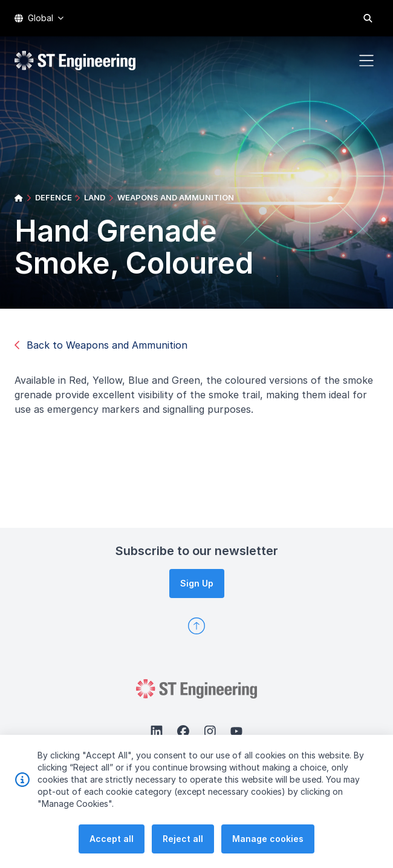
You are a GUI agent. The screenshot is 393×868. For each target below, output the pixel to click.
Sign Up (197, 583)
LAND (95, 197)
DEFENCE (54, 197)
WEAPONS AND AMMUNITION (176, 197)
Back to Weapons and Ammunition (101, 345)
